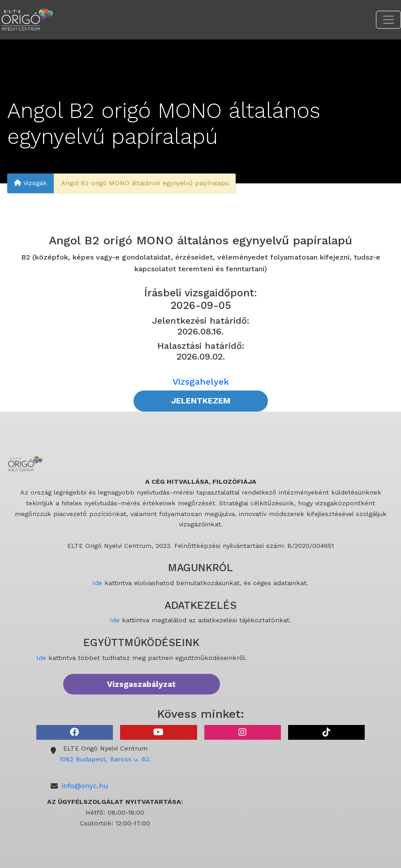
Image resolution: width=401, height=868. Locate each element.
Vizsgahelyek (201, 382)
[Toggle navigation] (388, 20)
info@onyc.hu (85, 786)
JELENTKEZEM (201, 401)
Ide (97, 583)
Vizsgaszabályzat (141, 684)
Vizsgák (30, 183)
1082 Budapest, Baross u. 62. (105, 759)
